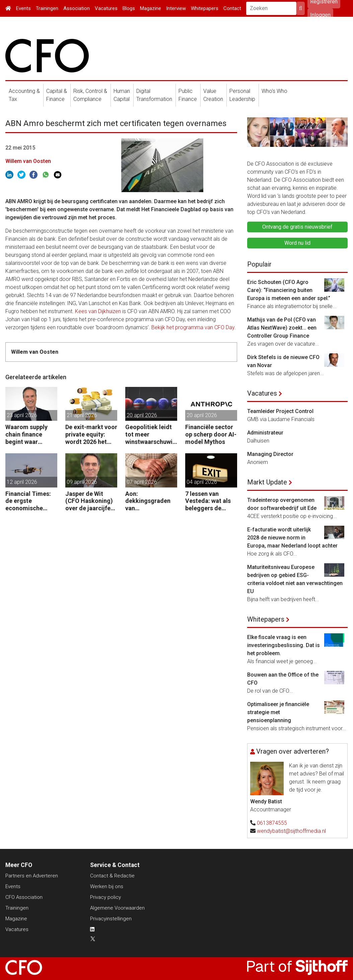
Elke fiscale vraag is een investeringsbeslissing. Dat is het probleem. (284, 645)
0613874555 (272, 823)
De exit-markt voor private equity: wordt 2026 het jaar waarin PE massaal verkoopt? (91, 434)
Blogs (129, 8)
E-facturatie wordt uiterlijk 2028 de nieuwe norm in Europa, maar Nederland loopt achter (292, 538)
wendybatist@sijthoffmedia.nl (291, 831)
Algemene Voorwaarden (117, 908)
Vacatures (106, 8)
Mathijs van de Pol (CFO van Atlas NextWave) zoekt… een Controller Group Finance (282, 328)
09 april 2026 (82, 482)
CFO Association (24, 897)
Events (23, 8)
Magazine (151, 8)
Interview (176, 8)
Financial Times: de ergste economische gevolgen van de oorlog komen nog (31, 501)
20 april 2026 (142, 415)
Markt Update (267, 482)
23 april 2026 (22, 415)
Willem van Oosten (28, 161)
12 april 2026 (22, 482)
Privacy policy (105, 897)
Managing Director (270, 454)
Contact (232, 8)
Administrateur (265, 433)
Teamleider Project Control (280, 411)
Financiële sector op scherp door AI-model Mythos (211, 434)
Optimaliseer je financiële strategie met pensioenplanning (278, 712)
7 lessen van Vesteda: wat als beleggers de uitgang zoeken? (208, 501)
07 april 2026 (142, 482)
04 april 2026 (202, 482)
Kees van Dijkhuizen (98, 311)
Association (77, 8)
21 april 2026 (82, 415)
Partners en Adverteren (32, 876)
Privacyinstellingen (111, 919)
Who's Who (274, 91)
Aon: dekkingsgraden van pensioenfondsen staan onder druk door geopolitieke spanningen (150, 501)
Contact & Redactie (112, 876)
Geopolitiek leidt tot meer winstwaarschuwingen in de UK (151, 434)
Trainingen (47, 8)
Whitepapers (205, 8)
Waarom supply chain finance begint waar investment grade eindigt (30, 434)
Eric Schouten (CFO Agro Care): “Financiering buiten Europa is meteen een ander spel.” (289, 290)
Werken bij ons (107, 886)
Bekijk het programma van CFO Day (193, 327)
